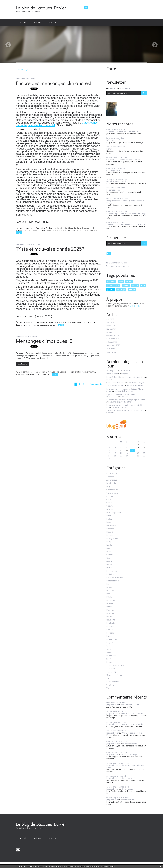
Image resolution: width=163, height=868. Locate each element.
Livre (108, 584)
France (109, 552)
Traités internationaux (116, 665)
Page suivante (96, 384)
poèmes (126, 286)
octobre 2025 (112, 342)
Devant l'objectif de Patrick (121, 402)
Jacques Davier (113, 705)
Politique (26, 230)
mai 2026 (110, 319)
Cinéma (110, 496)
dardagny (111, 281)
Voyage (110, 688)
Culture (60, 322)
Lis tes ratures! (113, 581)
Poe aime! (110, 630)
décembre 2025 (113, 336)
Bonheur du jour (120, 407)
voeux (33, 325)
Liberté (109, 379)
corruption (41, 325)
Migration (111, 600)
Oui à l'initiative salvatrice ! (117, 181)
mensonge (66, 230)
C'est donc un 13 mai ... (116, 382)
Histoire (110, 565)
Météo (109, 597)
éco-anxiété (92, 230)
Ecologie (78, 228)
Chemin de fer (112, 490)
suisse (135, 286)
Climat (71, 228)
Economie (110, 522)
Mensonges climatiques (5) (45, 341)
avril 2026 (110, 323)
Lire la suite (23, 364)
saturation (45, 374)
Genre (109, 558)
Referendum (112, 639)
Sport (109, 659)
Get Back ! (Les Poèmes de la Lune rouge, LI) (125, 160)
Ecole (109, 516)
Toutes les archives (113, 352)
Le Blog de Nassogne (124, 391)
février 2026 (111, 329)
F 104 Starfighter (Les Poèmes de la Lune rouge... (127, 214)
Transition (111, 669)
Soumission (111, 656)
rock (143, 286)
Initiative (110, 574)
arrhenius (91, 372)
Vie (108, 678)
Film (108, 548)
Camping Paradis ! (114, 170)
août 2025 (111, 349)
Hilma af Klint (112, 374)
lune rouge (121, 290)
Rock (108, 646)
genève (129, 281)
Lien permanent (24, 228)
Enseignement (112, 538)
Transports (111, 672)
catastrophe (81, 230)
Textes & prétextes (135, 386)
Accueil (23, 22)
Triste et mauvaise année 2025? (50, 249)
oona (121, 281)
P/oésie (125, 396)
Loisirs (109, 587)
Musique (110, 610)
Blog (108, 486)
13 (127, 450)
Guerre (109, 561)
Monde (19, 230)
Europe (109, 542)
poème (111, 290)
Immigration (112, 571)
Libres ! (109, 149)
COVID (109, 503)
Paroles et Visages (136, 382)
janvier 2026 (111, 332)
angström (20, 374)
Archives (37, 22)
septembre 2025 (113, 345)
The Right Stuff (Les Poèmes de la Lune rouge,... (126, 224)
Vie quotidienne (113, 682)
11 (115, 450)
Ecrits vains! (111, 525)
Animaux (110, 477)
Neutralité (77, 322)
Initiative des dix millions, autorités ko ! (122, 132)
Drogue (110, 509)
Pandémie (111, 623)
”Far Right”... (111, 371)
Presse (109, 636)
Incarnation (125, 371)
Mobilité (110, 604)
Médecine (110, 591)
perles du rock (113, 286)
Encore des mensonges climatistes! (54, 83)
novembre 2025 (113, 339)
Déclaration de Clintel (115, 140)
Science (34, 230)
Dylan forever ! (128, 778)
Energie (110, 535)
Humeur (86, 228)
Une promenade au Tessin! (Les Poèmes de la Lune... (125, 202)
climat (48, 230)
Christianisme (112, 493)
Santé (109, 649)
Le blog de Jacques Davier (41, 8)
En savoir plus (111, 866)
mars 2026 (111, 326)
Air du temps (51, 228)
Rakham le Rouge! (130, 754)
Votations (110, 685)
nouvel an (25, 325)
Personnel (111, 626)
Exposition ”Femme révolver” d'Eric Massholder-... (121, 395)
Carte (111, 69)
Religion (110, 643)
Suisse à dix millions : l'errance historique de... (125, 377)
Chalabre (110, 413)
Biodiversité (62, 228)
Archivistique (112, 480)
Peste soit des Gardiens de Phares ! (125, 766)
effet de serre (81, 372)
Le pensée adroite (114, 190)
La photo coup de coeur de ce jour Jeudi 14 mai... (126, 400)
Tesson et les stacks (115, 386)
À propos (52, 22)
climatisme (56, 230)
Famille (109, 545)
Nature (109, 617)
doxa (73, 230)
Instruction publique (115, 577)
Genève (110, 555)
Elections (110, 529)
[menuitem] (23, 22)
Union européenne (114, 675)
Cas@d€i (125, 374)
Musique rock (112, 613)
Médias (93, 228)
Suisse (93, 322)
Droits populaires (114, 512)
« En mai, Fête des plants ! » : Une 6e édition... (125, 411)
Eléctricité (110, 532)
